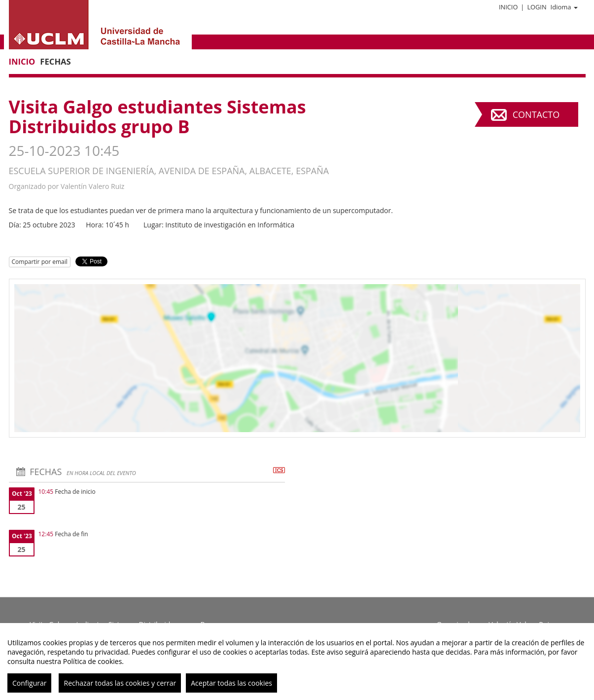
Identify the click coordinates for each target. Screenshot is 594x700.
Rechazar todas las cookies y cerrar (120, 683)
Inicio (508, 7)
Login (537, 7)
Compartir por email (40, 262)
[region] (297, 662)
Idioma (564, 7)
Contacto (536, 114)
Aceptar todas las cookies (231, 683)
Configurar (29, 683)
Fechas (55, 61)
